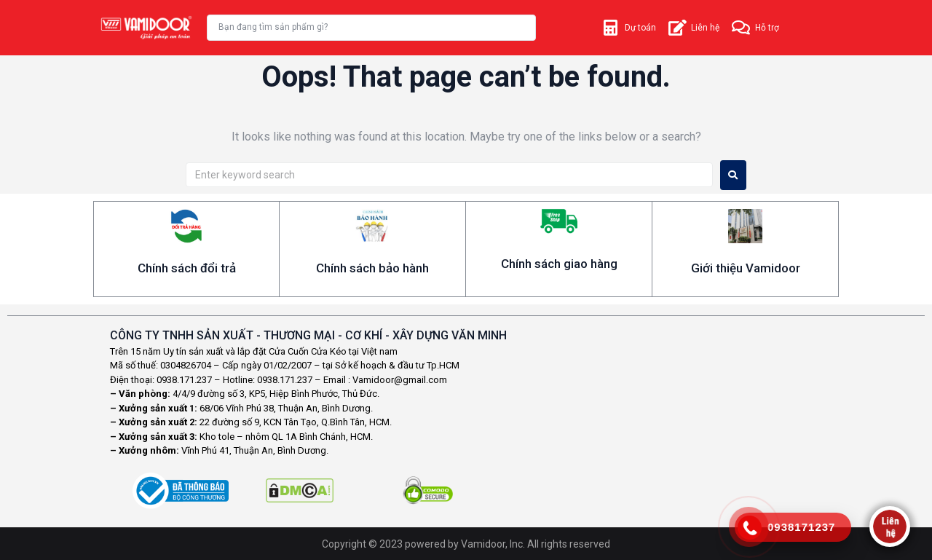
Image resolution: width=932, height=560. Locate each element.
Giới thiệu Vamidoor (746, 268)
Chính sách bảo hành (372, 268)
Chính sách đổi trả (187, 268)
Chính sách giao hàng (559, 264)
